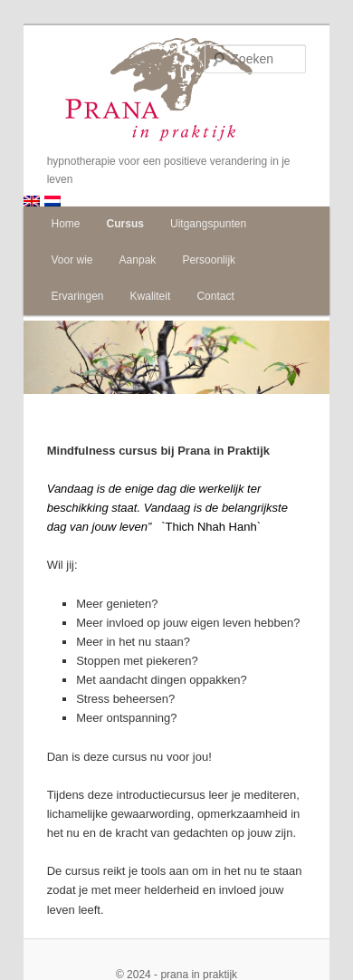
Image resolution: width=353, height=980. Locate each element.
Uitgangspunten (208, 224)
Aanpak (138, 260)
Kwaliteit (151, 296)
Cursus (125, 224)
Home (65, 224)
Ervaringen (77, 296)
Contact (215, 296)
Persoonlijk (209, 260)
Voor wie (72, 260)
